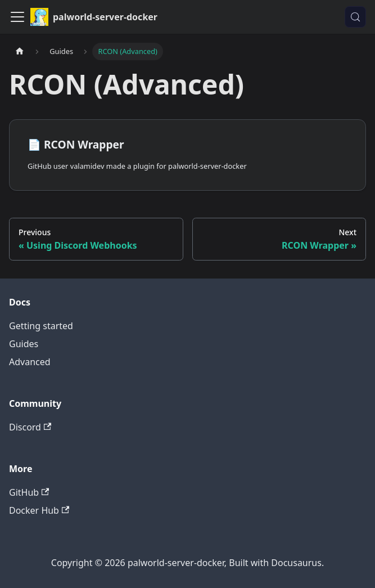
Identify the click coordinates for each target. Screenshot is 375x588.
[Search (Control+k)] (355, 17)
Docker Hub (39, 510)
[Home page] (20, 51)
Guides (24, 344)
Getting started (41, 326)
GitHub (29, 492)
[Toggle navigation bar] (17, 17)
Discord (30, 427)
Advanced (30, 362)
